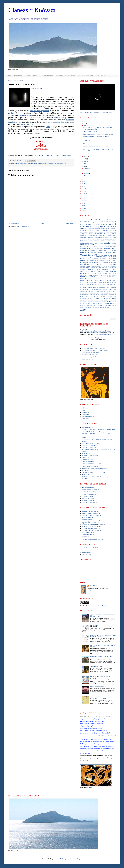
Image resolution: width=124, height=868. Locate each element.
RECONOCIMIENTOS (32, 75)
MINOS (114, 281)
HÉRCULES (108, 268)
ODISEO (108, 286)
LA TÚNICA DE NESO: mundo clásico (92, 531)
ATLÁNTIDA (83, 239)
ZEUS (101, 308)
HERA (97, 268)
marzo (85, 156)
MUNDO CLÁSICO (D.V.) (89, 492)
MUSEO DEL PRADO (110, 282)
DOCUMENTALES (50, 163)
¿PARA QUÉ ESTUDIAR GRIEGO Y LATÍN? (102, 667)
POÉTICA (101, 293)
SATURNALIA (97, 300)
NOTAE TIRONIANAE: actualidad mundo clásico (95, 468)
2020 (84, 199)
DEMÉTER (113, 247)
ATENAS (109, 237)
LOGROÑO (101, 279)
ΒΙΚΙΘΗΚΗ (85, 479)
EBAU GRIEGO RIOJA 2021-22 (102, 250)
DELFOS (107, 247)
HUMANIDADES (110, 271)
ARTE (99, 237)
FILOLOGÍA (112, 261)
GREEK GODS (86, 453)
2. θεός (84, 410)
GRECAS (100, 264)
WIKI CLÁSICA (86, 475)
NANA (88, 284)
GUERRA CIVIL (94, 266)
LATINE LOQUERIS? (110, 275)
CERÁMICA (106, 239)
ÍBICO (88, 273)
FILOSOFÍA (84, 262)
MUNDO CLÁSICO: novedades (90, 466)
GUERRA (88, 266)
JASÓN (110, 273)
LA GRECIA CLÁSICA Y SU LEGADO (92, 526)
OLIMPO (89, 288)
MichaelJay (63, 859)
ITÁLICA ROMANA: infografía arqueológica (93, 524)
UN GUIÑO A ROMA (22, 165)
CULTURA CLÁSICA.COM (89, 445)
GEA (100, 263)
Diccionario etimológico (88, 417)
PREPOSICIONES (84, 295)
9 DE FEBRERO (89, 229)
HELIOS (93, 268)
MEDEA (97, 281)
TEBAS (114, 302)
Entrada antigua (70, 223)
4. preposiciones (86, 414)
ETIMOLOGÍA (13, 165)
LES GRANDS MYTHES (88, 460)
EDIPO (114, 250)
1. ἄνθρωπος (85, 408)
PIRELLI (90, 293)
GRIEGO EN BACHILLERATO (88, 112)
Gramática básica (86, 552)
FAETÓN (96, 261)
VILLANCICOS (107, 305)
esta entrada (66, 155)
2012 (84, 179)
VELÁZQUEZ (83, 305)
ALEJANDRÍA (112, 229)
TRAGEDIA (94, 304)
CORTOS (92, 243)
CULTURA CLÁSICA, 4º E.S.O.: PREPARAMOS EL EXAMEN (99, 698)
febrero (86, 154)
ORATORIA (94, 288)
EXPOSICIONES (85, 261)
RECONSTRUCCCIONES (86, 298)
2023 (84, 206)
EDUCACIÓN (85, 253)
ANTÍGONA (83, 234)
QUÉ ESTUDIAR (95, 297)
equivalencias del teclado (95, 333)
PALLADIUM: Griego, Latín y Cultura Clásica (94, 472)
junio (85, 164)
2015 (84, 186)
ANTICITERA (113, 232)
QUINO (110, 297)
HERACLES (102, 268)
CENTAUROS (100, 239)
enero (85, 126)
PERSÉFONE (112, 291)
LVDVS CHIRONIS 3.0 (88, 498)
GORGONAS (113, 262)
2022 (84, 203)
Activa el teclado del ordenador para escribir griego (95, 331)
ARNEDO (102, 236)
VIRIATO (114, 305)
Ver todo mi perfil (91, 591)
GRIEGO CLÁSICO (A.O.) (89, 500)
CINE (82, 241)
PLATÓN (96, 293)
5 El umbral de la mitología (20, 163)
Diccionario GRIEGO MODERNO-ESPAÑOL (94, 550)
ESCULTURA (84, 257)
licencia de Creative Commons (100, 606)
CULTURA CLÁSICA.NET (89, 448)
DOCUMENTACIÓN (98, 249)
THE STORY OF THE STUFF (48, 155)
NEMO (86, 286)
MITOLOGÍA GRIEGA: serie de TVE (91, 464)
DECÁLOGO (18, 75)
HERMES (114, 268)
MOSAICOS (101, 282)
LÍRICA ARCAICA (101, 277)
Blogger (79, 859)
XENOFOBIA (94, 625)
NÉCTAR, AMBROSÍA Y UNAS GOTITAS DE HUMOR (98, 134)
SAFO (91, 300)
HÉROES (91, 270)
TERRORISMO (83, 304)
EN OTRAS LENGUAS (60, 163)
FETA (107, 261)
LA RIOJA (88, 275)
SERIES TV (107, 300)
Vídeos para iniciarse (87, 554)
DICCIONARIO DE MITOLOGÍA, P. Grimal (93, 348)
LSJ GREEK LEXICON (88, 359)
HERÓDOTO (83, 270)
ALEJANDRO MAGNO (87, 230)
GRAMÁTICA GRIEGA (88, 264)
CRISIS (43, 163)
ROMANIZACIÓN (85, 300)
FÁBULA (92, 261)
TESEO (89, 304)
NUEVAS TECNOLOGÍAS (94, 286)
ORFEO (99, 288)
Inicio (42, 223)
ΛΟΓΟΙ (33, 165)
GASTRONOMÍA (94, 262)
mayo (85, 161)
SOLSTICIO (96, 302)
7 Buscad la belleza (106, 224)
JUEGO (114, 273)
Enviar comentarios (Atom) (22, 226)
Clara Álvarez (103, 112)
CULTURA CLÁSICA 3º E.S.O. (102, 245)
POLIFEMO (107, 293)
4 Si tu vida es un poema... (91, 222)
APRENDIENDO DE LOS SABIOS (104, 234)
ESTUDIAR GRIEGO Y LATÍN (105, 257)
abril (85, 159)
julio (85, 166)
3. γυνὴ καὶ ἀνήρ (86, 412)
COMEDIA (102, 241)
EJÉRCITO (93, 253)
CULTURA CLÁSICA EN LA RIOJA (91, 443)
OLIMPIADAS (83, 288)
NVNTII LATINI (86, 470)
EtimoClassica (85, 419)
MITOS (96, 282)
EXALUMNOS (103, 75)
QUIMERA (104, 297)
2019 (84, 196)
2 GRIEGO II (103, 220)
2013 (84, 181)
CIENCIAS (113, 239)
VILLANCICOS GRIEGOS (97, 687)
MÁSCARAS (83, 281)
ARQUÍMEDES (84, 237)
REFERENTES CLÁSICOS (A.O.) (91, 490)
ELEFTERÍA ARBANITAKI (104, 253)
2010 (84, 121)
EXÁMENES (112, 259)
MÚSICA (83, 284)
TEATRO (109, 302)
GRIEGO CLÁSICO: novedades (90, 455)
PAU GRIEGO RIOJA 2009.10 (93, 290)
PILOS (86, 293)
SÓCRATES (83, 302)
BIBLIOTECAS (93, 239)
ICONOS (99, 273)
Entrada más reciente (14, 223)
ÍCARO (95, 273)
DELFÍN (102, 247)
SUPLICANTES (103, 302)
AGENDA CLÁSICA (87, 427)
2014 (84, 184)
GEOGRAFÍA (105, 262)
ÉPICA (114, 255)
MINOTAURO (83, 282)
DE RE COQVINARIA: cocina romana (92, 518)
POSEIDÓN (113, 293)
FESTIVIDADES (102, 261)
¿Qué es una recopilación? (88, 488)
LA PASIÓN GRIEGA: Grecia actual (91, 528)
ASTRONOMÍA (104, 237)
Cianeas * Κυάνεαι (32, 10)
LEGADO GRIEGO (87, 458)
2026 (84, 211)
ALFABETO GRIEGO (102, 230)
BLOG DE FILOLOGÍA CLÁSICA (91, 514)
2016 (84, 189)
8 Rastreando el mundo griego (34, 163)
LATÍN (101, 275)
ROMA (114, 298)
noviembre (87, 173)
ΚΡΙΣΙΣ (29, 165)
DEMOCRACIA (84, 249)
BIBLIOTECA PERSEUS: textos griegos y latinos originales (97, 434)
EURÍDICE (95, 259)
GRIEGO (83, 266)
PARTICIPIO (83, 290)
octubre (86, 171)
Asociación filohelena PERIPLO (90, 548)
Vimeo (110, 112)
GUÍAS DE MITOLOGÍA (104, 266)
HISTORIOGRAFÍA (84, 272)
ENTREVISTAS (103, 255)
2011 (84, 123)
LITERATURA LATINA (92, 279)
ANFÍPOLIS (106, 232)
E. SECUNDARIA (91, 250)
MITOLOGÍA (90, 282)
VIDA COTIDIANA (98, 305)
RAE (115, 297)
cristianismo (113, 243)
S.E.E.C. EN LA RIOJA (88, 535)
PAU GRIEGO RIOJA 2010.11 (106, 290)
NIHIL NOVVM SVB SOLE (89, 533)
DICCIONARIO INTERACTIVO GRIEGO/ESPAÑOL (96, 351)
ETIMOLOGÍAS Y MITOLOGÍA (90, 522)
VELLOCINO (90, 305)
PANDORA (104, 288)
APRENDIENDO (48, 75)
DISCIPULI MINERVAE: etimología (91, 520)
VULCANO (83, 308)
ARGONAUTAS (84, 236)
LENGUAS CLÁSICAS (88, 277)
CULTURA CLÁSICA (87, 245)
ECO (111, 250)
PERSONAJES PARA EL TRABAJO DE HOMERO (97, 137)
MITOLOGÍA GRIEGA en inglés (90, 462)
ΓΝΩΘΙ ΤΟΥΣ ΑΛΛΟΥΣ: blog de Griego (92, 539)
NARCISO (92, 284)
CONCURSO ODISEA (111, 241)
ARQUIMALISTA (39, 89)
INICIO (9, 75)
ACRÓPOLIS (97, 229)
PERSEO (82, 293)
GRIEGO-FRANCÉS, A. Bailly (90, 355)
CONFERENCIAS (85, 243)
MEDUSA (102, 281)
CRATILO (97, 243)
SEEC (102, 300)
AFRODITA (104, 229)
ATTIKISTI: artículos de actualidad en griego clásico (95, 432)
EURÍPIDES (103, 259)
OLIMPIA (113, 286)
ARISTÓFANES (93, 236)
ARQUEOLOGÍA (111, 236)
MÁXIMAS (90, 281)
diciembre (86, 176)
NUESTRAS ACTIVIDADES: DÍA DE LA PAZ (96, 147)
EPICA (110, 255)
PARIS (108, 288)
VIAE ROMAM (86, 537)
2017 (84, 191)
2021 (84, 201)
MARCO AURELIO (111, 279)
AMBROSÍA (91, 232)
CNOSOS (91, 241)
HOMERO (93, 272)
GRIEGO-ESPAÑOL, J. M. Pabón (90, 353)
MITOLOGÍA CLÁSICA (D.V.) (90, 494)
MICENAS (108, 281)
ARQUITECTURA (92, 237)
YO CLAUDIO (96, 308)
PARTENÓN (113, 288)
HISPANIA (98, 270)
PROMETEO (104, 295)
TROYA (100, 304)
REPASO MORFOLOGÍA (102, 298)
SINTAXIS (113, 300)
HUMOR (83, 273)
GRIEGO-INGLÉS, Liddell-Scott (90, 357)
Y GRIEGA (89, 308)
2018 (84, 194)
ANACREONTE (99, 232)
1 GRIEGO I (93, 220)
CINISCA (86, 241)
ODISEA (103, 286)
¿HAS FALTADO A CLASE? (86, 75)
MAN (106, 279)
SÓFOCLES (90, 302)
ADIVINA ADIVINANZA (90, 132)
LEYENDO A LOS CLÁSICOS (65, 75)
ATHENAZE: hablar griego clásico (91, 511)
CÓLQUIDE (96, 241)
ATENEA (114, 237)
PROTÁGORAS (112, 295)
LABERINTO (96, 275)
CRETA (101, 243)
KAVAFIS (82, 275)
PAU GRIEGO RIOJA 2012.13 (98, 291)
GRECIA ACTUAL (109, 264)
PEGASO (107, 291)
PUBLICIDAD (84, 297)
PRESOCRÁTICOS (94, 295)
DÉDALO (96, 247)
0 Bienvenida (83, 220)
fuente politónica (106, 334)
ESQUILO (91, 257)
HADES (88, 268)
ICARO (91, 273)
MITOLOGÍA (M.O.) (87, 496)
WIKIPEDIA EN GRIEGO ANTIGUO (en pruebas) (95, 477)
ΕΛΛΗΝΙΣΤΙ (106, 308)
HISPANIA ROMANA (109, 270)
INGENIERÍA (105, 273)
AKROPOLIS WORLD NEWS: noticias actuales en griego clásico (99, 430)
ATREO (88, 239)
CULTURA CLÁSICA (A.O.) (89, 503)
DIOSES (91, 249)
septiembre (87, 169)
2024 (84, 208)
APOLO (90, 234)
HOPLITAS (100, 272)
